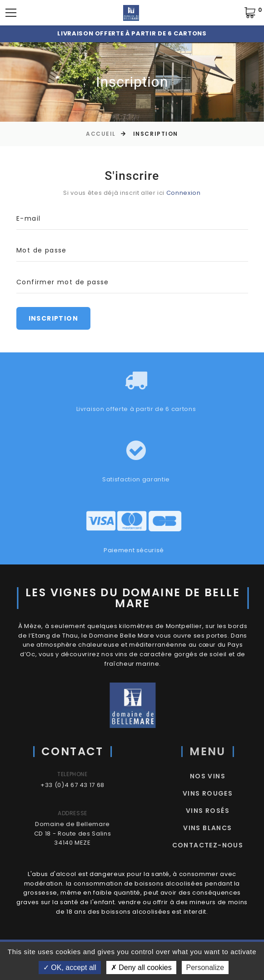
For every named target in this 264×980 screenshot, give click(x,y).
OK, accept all (70, 968)
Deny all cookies (141, 968)
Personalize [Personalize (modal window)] (205, 968)
